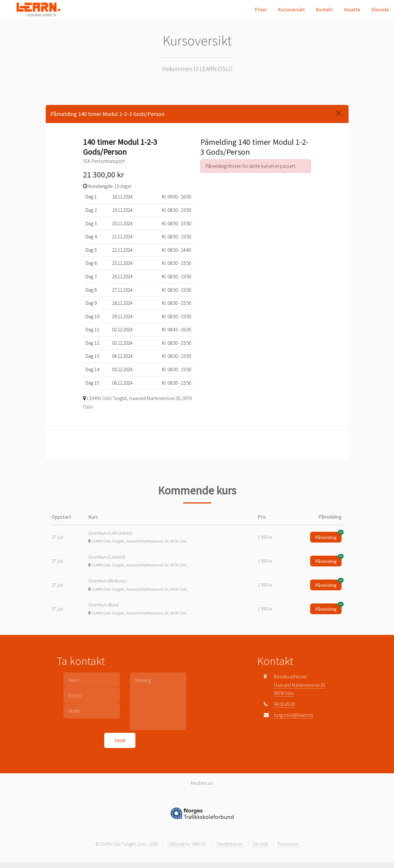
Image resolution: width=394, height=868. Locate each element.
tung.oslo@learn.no (294, 715)
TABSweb (176, 844)
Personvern (288, 844)
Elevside (380, 10)
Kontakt (324, 10)
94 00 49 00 (284, 704)
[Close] (339, 113)
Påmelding (328, 536)
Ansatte (352, 10)
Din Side (260, 844)
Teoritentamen (230, 844)
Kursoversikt (291, 10)
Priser (261, 10)
